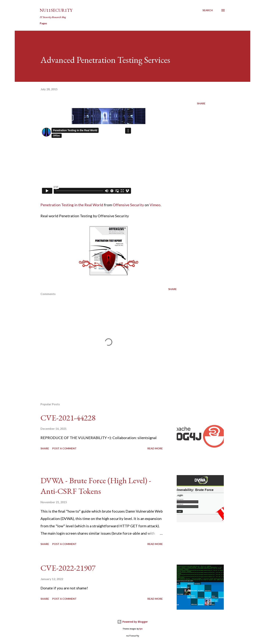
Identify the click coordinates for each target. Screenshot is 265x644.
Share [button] (201, 103)
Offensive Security (128, 205)
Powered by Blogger (132, 622)
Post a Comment (64, 448)
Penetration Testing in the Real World (72, 205)
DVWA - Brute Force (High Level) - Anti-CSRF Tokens (96, 486)
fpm (141, 629)
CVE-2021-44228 (68, 418)
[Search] (208, 10)
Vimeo (155, 205)
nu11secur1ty (56, 10)
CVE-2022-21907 (68, 568)
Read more (155, 448)
